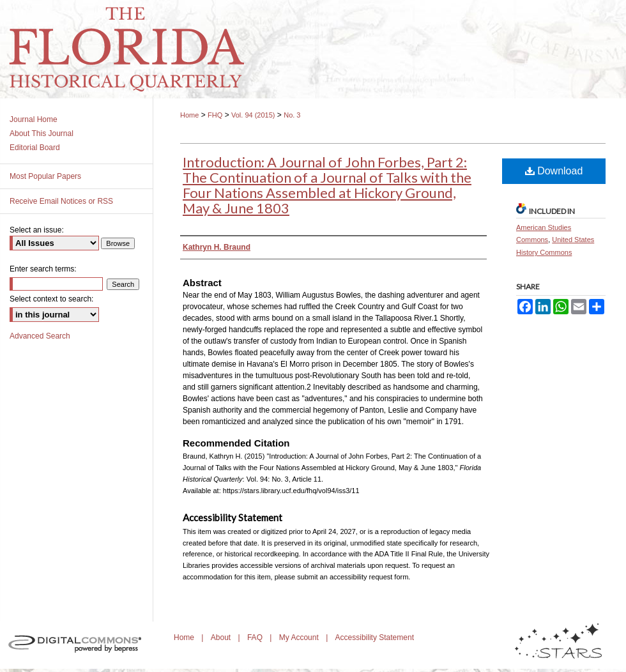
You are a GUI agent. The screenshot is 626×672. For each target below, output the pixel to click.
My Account (300, 638)
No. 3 (292, 115)
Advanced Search (40, 336)
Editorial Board (35, 148)
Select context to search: (51, 299)
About (222, 638)
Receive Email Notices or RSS (61, 201)
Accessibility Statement (375, 638)
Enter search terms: (43, 269)
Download (554, 171)
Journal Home (34, 119)
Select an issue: (37, 230)
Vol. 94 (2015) (253, 115)
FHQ (215, 115)
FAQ (256, 638)
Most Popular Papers (45, 176)
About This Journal (42, 134)
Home (189, 115)
